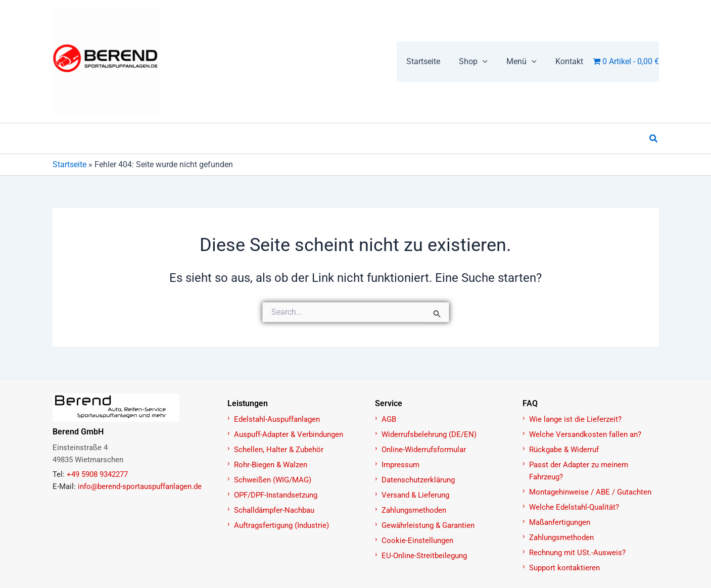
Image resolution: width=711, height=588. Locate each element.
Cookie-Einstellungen (417, 541)
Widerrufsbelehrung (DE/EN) (429, 434)
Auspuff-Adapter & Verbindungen (289, 434)
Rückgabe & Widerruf (564, 450)
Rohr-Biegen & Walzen (271, 465)
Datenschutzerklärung (418, 480)
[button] (654, 139)
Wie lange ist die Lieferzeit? (575, 419)
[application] (489, 62)
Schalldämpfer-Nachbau (274, 510)
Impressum (400, 465)
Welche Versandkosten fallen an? (585, 434)
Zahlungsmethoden (414, 510)
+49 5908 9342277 (97, 474)
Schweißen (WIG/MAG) (273, 480)
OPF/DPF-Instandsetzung (276, 495)
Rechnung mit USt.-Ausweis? (577, 553)
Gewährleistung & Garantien (428, 525)
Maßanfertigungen (560, 522)
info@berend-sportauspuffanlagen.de (140, 486)
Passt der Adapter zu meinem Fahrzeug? (579, 471)
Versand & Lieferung (415, 495)
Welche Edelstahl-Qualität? (574, 507)
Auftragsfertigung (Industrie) (281, 525)
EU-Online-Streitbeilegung (424, 556)
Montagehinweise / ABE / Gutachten (590, 492)
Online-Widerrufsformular (424, 450)
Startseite (69, 164)
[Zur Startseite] (134, 408)
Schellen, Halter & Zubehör (279, 450)
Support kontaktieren (564, 568)
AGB (389, 419)
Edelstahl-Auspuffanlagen (277, 419)
